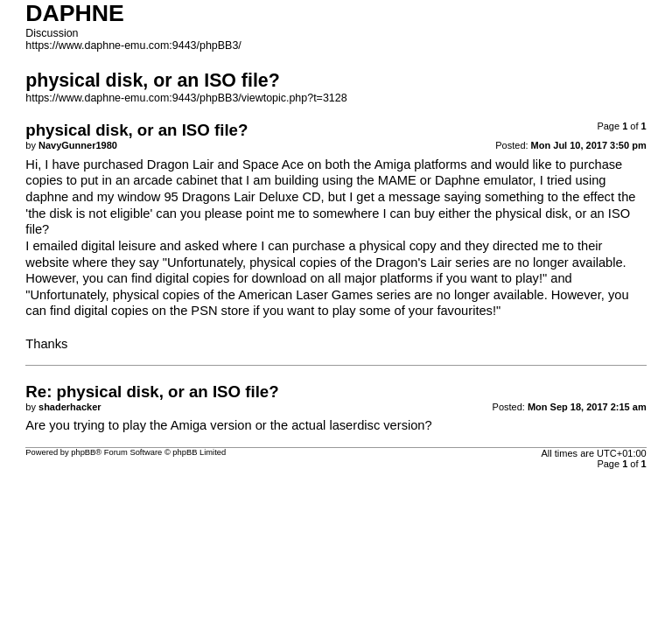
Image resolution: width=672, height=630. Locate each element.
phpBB (83, 452)
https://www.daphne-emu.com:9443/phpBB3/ (133, 45)
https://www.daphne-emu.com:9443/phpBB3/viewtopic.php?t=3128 (186, 98)
